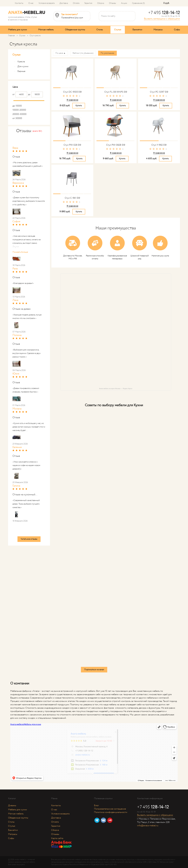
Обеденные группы (75, 30)
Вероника (18, 183)
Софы (177, 30)
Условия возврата (46, 3)
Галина (16, 486)
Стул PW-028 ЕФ (72, 145)
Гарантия (88, 3)
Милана (17, 409)
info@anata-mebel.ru (148, 826)
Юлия (16, 374)
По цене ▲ (60, 53)
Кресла (19, 62)
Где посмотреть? (69, 15)
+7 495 (164, 13)
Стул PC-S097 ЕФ (159, 92)
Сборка (101, 3)
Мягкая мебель (46, 30)
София (16, 222)
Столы (100, 30)
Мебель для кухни (17, 30)
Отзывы (113, 3)
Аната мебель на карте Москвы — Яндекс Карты (116, 389)
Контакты (19, 3)
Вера (15, 148)
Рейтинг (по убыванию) (83, 53)
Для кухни (21, 66)
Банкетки (137, 30)
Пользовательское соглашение (110, 809)
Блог (96, 806)
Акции (124, 3)
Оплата (76, 3)
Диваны (12, 806)
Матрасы (158, 30)
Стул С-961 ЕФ (72, 198)
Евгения (17, 447)
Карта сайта (57, 838)
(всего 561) (37, 131)
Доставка (64, 3)
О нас (31, 3)
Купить (79, 106)
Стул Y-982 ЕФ (159, 145)
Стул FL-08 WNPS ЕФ (116, 92)
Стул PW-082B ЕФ (116, 145)
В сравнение (72, 100)
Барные (20, 71)
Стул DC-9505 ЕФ (72, 92)
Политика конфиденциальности (111, 812)
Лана (15, 300)
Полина (17, 335)
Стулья (118, 30)
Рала (15, 269)
